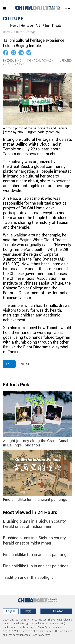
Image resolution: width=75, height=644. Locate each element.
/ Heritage (29, 32)
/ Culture (16, 32)
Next (25, 364)
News (14, 26)
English (11, 611)
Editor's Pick (16, 385)
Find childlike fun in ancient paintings (35, 500)
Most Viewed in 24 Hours (30, 512)
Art (38, 26)
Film (46, 26)
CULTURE (13, 19)
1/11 (9, 364)
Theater (57, 26)
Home (7, 32)
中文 (68, 9)
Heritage (27, 26)
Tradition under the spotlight (28, 577)
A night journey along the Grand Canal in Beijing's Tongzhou (36, 443)
